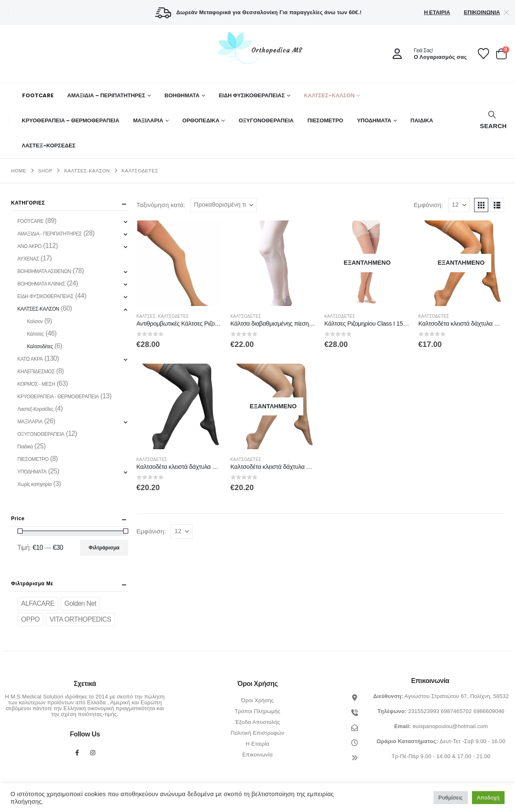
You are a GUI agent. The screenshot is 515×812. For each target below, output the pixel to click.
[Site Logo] (258, 48)
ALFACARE (38, 603)
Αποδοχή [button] (488, 798)
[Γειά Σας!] (427, 54)
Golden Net (80, 603)
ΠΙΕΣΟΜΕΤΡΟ (325, 120)
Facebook (77, 753)
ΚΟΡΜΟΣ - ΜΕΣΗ (36, 384)
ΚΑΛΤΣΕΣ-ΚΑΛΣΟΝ (329, 95)
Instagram (93, 753)
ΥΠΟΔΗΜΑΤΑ (374, 120)
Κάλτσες (146, 316)
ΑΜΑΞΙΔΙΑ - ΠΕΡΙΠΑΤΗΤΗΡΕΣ (50, 234)
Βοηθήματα (182, 95)
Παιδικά (25, 447)
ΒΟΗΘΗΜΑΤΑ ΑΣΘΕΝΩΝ (44, 271)
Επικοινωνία (482, 12)
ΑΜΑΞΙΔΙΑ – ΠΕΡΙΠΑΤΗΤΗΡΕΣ (106, 95)
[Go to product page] (179, 263)
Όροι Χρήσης (257, 700)
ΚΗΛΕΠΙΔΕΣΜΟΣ (36, 372)
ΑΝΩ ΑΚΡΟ (30, 246)
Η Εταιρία (437, 12)
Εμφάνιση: (428, 205)
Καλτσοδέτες (173, 316)
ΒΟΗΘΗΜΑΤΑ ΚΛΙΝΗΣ (42, 284)
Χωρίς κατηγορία (35, 484)
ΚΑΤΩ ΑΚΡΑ (30, 359)
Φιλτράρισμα (104, 548)
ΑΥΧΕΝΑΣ (28, 259)
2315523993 (424, 711)
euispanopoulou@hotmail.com (450, 726)
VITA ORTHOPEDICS (80, 619)
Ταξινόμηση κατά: (161, 205)
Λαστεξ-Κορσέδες (36, 409)
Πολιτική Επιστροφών (257, 733)
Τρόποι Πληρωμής (258, 711)
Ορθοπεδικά (201, 120)
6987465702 (456, 711)
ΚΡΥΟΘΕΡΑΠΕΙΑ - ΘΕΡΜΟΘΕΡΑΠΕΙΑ (58, 397)
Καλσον (35, 321)
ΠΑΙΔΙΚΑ (422, 120)
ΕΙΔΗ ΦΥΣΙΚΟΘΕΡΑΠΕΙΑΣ (252, 95)
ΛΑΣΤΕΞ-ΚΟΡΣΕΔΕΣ (49, 145)
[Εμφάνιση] (459, 205)
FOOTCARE (38, 95)
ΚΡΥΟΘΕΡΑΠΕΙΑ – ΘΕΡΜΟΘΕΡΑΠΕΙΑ (71, 120)
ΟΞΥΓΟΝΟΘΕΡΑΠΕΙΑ (266, 120)
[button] (492, 120)
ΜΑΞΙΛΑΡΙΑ (148, 120)
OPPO (30, 619)
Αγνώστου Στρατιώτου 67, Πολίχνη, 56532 (457, 696)
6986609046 (489, 711)
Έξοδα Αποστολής (257, 722)
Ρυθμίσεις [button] (451, 798)
